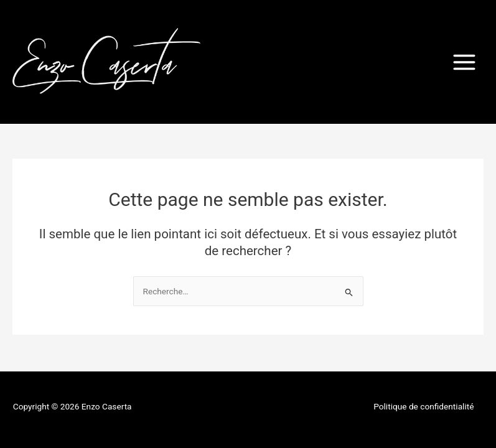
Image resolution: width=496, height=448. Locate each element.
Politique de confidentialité (423, 406)
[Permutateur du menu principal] (465, 62)
